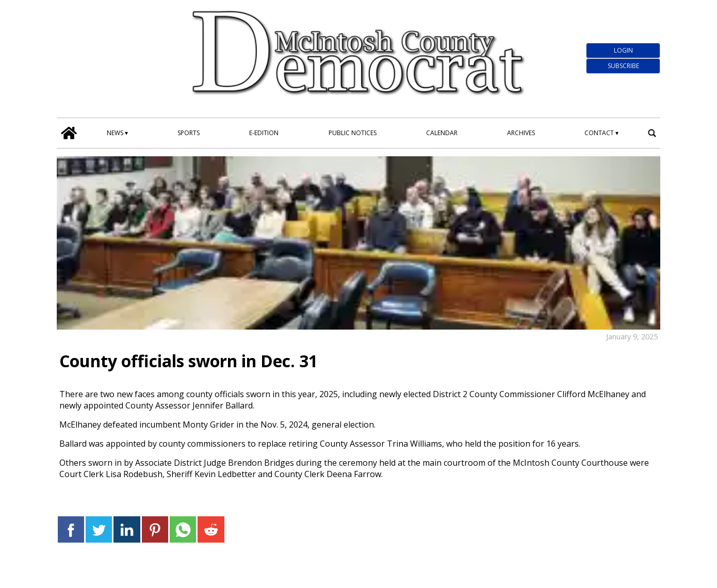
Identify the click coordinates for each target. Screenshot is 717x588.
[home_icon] (69, 133)
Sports (189, 133)
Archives (521, 133)
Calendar (442, 133)
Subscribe (623, 66)
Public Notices (353, 133)
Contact (599, 133)
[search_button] (652, 133)
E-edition (264, 133)
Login (623, 50)
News (115, 133)
